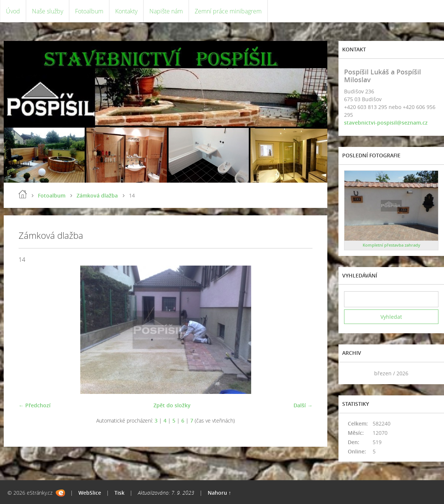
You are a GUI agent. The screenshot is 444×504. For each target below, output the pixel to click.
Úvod (13, 11)
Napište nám (166, 11)
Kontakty (126, 11)
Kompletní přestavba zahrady (391, 245)
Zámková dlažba (97, 195)
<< (352, 373)
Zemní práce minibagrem (228, 11)
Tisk (119, 493)
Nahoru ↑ (219, 493)
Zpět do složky (172, 405)
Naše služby (48, 11)
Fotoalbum (89, 11)
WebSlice (90, 493)
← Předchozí (35, 405)
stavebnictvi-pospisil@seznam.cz (386, 123)
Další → (303, 405)
